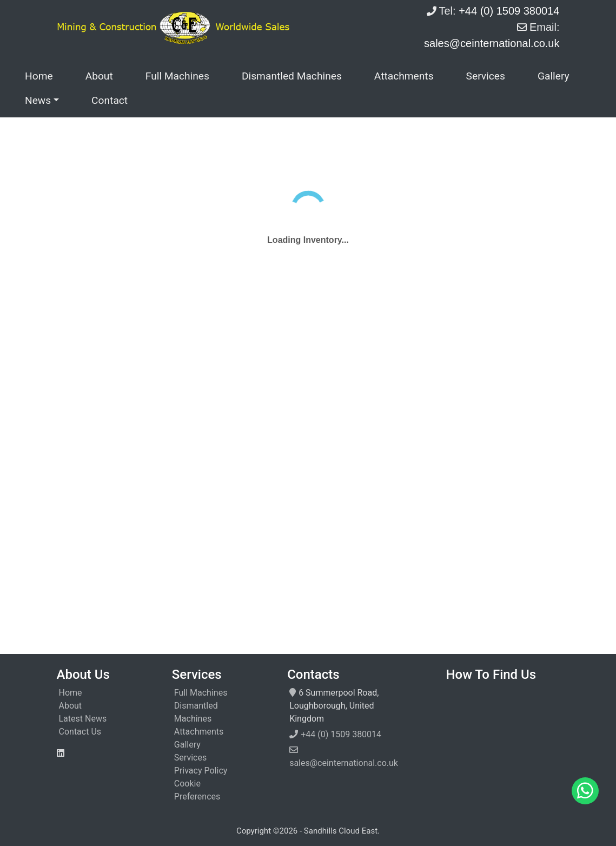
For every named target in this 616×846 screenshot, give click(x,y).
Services (486, 76)
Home (39, 76)
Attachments (404, 76)
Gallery (554, 76)
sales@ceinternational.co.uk (344, 763)
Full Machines (177, 76)
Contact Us (80, 732)
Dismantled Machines (292, 76)
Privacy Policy (201, 771)
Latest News (83, 719)
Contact (110, 100)
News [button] (38, 100)
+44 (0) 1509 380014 (341, 734)
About (99, 76)
